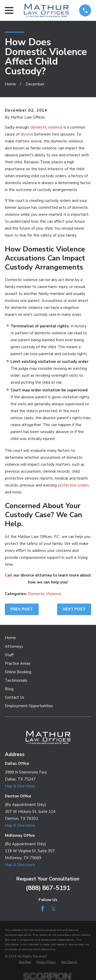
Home (10, 638)
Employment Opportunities (29, 706)
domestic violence (46, 127)
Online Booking (18, 672)
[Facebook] (43, 909)
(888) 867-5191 (48, 888)
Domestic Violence (45, 594)
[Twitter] (53, 909)
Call (9, 575)
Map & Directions (20, 786)
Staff (9, 655)
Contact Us (15, 697)
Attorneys (14, 646)
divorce (27, 134)
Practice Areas (18, 663)
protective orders (73, 485)
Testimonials (16, 680)
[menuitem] (25, 962)
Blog (9, 689)
